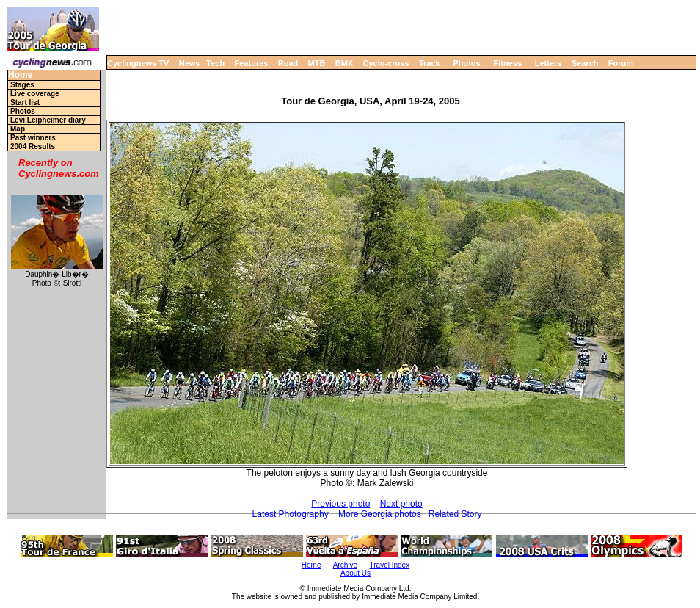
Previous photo (340, 504)
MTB (317, 63)
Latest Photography (291, 514)
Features (252, 63)
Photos (466, 63)
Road (288, 63)
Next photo (401, 504)
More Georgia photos (380, 514)
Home (20, 75)
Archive (345, 565)
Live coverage (35, 94)
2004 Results (33, 146)
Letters (548, 63)
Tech (215, 63)
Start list (25, 102)
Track (430, 63)
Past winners (33, 138)
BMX (344, 63)
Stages (22, 85)
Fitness (507, 63)
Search (585, 63)
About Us (356, 573)
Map (18, 129)
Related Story (455, 514)
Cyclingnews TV (138, 63)
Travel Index (390, 565)
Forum (621, 63)
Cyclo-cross (386, 63)
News (190, 63)
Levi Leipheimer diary (48, 120)
